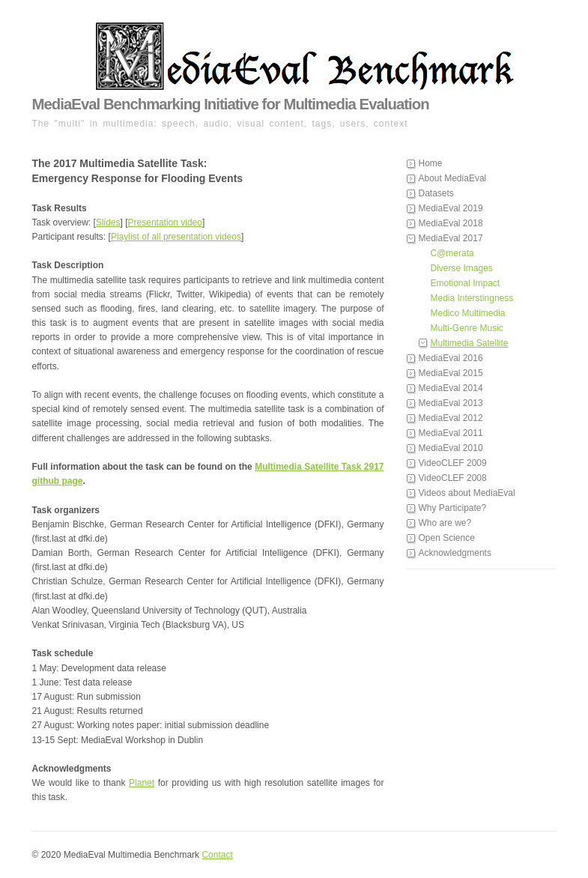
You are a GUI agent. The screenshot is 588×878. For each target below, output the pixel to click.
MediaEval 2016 (451, 358)
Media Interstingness (472, 298)
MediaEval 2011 (451, 433)
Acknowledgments (455, 553)
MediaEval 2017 (451, 238)
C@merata (452, 253)
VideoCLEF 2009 (453, 463)
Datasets (436, 193)
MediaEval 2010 (451, 448)
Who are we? (445, 523)
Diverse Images (462, 268)
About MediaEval (453, 178)
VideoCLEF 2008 (453, 478)
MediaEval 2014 (451, 388)
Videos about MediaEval (467, 493)
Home (431, 163)
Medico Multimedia (468, 313)
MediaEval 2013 (451, 403)
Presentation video (165, 222)
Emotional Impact (466, 283)
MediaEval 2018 (451, 223)
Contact (217, 855)
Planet (142, 783)
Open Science (447, 538)
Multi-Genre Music (467, 328)
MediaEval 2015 (451, 373)
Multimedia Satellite (470, 343)
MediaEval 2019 (451, 208)
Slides (108, 222)
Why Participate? (453, 508)
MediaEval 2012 (451, 418)
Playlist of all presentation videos (176, 237)
